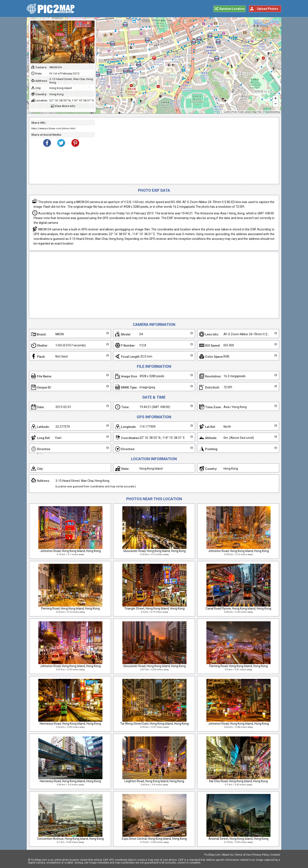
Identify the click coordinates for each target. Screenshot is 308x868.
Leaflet (227, 112)
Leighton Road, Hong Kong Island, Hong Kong (154, 781)
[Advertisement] (185, 151)
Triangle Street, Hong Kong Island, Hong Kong (154, 608)
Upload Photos (268, 9)
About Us (228, 855)
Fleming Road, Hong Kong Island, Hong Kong (70, 608)
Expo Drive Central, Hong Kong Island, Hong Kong (154, 839)
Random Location (232, 9)
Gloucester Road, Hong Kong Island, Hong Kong (154, 551)
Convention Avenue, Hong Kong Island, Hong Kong (70, 839)
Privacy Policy (261, 855)
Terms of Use (243, 855)
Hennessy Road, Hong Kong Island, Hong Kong (70, 724)
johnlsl (248, 112)
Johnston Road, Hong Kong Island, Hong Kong (70, 551)
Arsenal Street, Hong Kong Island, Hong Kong (238, 839)
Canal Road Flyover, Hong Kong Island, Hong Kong (238, 608)
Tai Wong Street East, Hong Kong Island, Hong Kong (154, 724)
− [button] (276, 104)
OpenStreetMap (273, 112)
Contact (275, 855)
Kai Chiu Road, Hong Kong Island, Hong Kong (238, 781)
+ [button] (276, 99)
